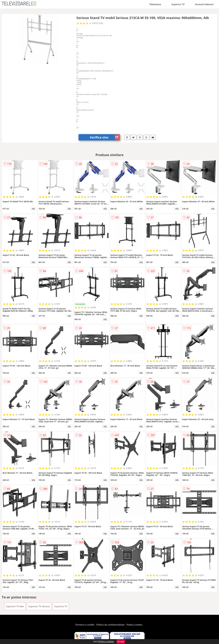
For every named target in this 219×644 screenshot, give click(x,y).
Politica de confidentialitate (110, 625)
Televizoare (155, 4)
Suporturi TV (178, 4)
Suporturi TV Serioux (39, 606)
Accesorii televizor (204, 4)
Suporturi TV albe (15, 606)
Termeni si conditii (85, 625)
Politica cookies (135, 625)
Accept (121, 641)
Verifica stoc (105, 137)
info (33, 208)
